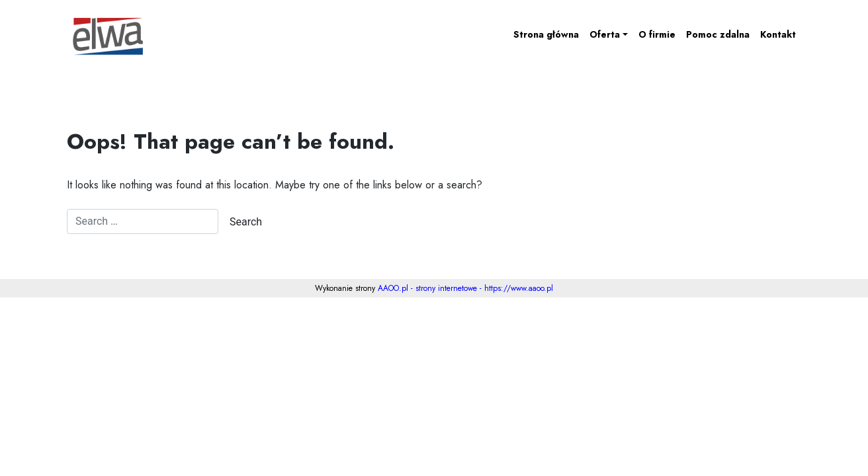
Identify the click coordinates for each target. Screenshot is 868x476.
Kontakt (778, 34)
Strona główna (546, 34)
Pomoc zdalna (718, 34)
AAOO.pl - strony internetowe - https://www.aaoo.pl (465, 288)
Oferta (605, 34)
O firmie (657, 34)
